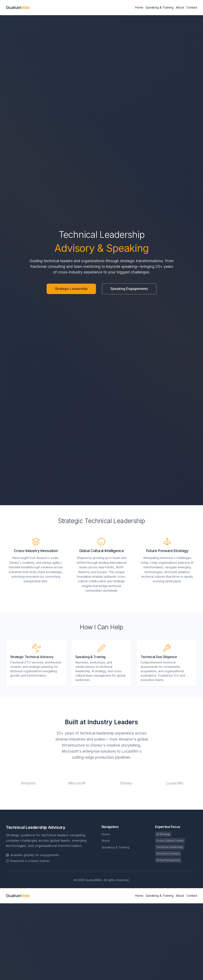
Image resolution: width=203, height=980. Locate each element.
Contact (192, 7)
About (180, 7)
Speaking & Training (160, 7)
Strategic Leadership (71, 289)
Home (139, 7)
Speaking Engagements (129, 289)
